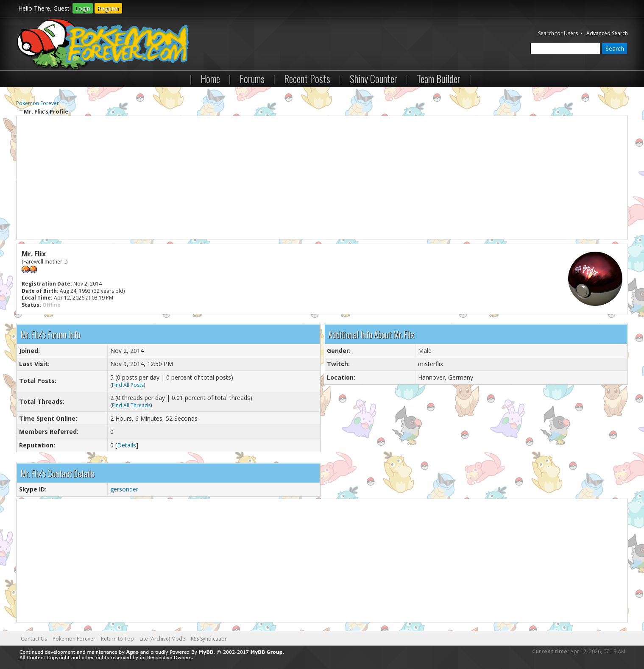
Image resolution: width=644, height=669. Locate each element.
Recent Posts (307, 78)
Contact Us (34, 639)
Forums (252, 78)
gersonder (124, 489)
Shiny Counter (374, 78)
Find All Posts (128, 385)
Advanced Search (607, 33)
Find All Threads (131, 405)
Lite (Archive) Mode (162, 639)
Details (127, 445)
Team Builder (439, 78)
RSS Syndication (209, 639)
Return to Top (117, 639)
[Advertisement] (322, 178)
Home (210, 78)
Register (108, 8)
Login (83, 8)
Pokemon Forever (38, 103)
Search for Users (558, 33)
